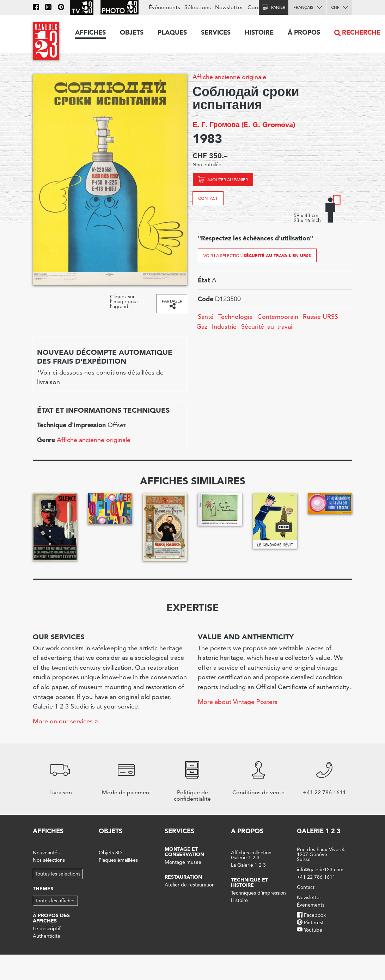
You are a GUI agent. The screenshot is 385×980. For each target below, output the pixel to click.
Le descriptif (47, 928)
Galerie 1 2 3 (319, 831)
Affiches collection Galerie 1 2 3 (251, 855)
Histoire (259, 32)
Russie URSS (320, 316)
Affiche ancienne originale (229, 77)
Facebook (315, 915)
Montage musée (183, 862)
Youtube (313, 930)
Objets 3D (110, 853)
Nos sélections (49, 860)
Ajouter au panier (228, 180)
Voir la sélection (257, 255)
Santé (206, 316)
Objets (132, 32)
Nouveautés (46, 853)
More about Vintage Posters (238, 702)
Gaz (202, 326)
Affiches (90, 32)
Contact (208, 198)
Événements (164, 7)
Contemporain (278, 316)
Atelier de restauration (190, 885)
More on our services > (66, 721)
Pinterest (314, 922)
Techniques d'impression (258, 893)
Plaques (172, 32)
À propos (304, 32)
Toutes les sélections (58, 874)
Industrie (224, 326)
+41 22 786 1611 (316, 877)
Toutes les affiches (55, 901)
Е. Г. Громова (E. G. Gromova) (244, 125)
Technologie (236, 316)
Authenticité (47, 936)
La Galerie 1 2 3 (248, 865)
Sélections (198, 7)
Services (216, 32)
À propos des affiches (51, 918)
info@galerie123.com (320, 870)
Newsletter (229, 7)
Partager (172, 301)
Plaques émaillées (118, 860)
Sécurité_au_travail (267, 326)
